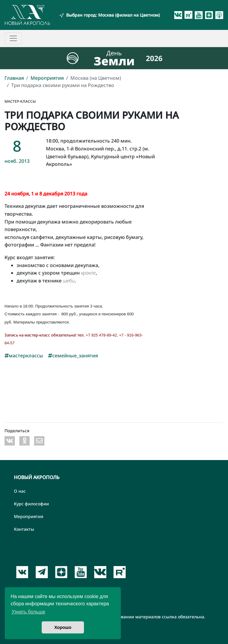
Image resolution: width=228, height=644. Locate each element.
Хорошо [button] (63, 627)
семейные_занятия (73, 356)
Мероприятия (47, 78)
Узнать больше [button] (28, 612)
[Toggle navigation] (13, 38)
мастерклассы (24, 356)
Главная (14, 78)
